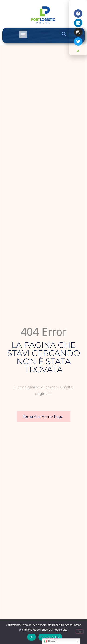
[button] (23, 34)
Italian (50, 641)
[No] (80, 631)
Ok (31, 637)
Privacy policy (50, 637)
